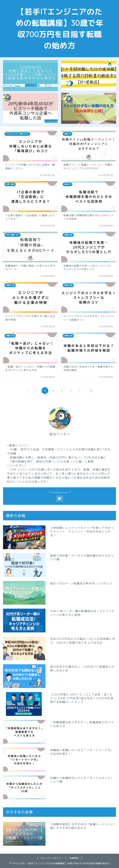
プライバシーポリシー (52, 858)
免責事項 (74, 858)
